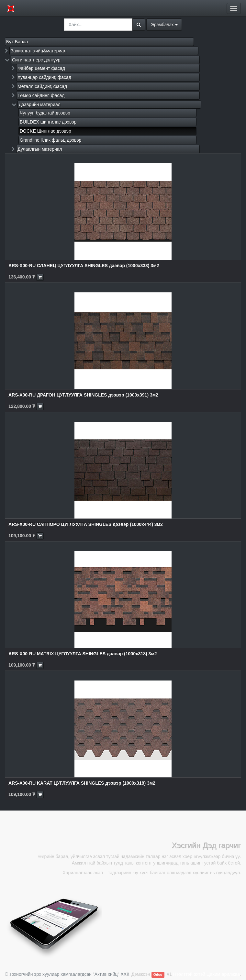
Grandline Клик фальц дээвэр (50, 140)
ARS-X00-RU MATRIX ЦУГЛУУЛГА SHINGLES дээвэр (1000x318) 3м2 (83, 654)
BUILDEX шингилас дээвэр (48, 122)
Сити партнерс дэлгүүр (36, 60)
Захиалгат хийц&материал (39, 51)
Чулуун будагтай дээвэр (45, 113)
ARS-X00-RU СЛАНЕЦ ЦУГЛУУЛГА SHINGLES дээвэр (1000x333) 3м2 (84, 266)
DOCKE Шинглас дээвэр (45, 131)
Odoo (158, 975)
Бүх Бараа (17, 42)
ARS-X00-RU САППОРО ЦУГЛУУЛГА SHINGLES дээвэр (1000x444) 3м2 (86, 524)
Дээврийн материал (40, 104)
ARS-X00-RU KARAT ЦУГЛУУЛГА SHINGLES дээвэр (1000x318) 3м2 (82, 783)
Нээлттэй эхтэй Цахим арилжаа (207, 974)
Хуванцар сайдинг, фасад (44, 77)
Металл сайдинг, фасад (42, 86)
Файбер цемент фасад (41, 68)
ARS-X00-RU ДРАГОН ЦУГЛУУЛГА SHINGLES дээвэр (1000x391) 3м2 (83, 395)
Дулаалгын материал (40, 149)
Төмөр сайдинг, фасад (41, 95)
